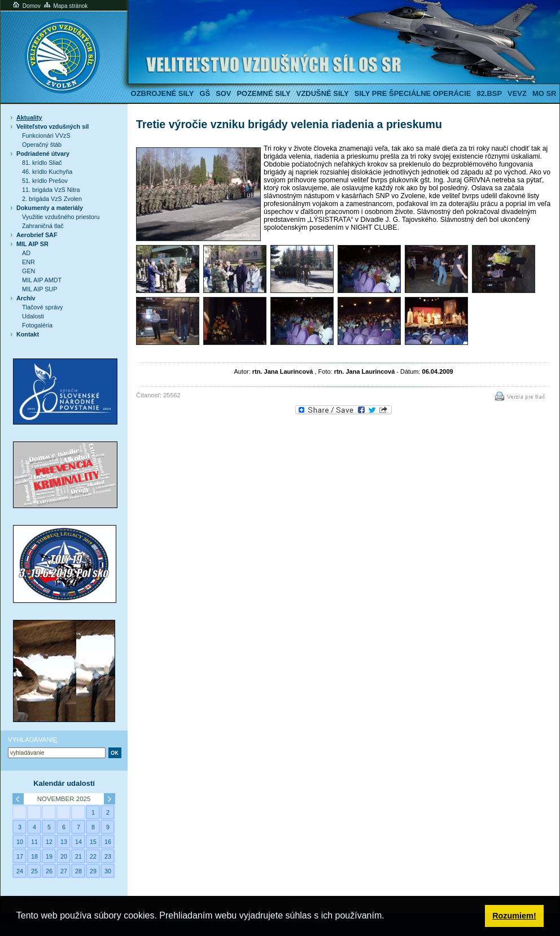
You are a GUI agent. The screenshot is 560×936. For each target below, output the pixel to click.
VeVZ (517, 93)
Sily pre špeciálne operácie (413, 93)
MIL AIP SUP (40, 289)
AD (26, 253)
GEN (29, 271)
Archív (26, 298)
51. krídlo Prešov (45, 181)
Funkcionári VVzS (46, 135)
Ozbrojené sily (163, 93)
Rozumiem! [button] (514, 916)
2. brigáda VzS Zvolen (52, 199)
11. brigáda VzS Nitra (51, 190)
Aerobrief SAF (37, 235)
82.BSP (489, 93)
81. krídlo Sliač (42, 163)
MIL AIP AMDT (42, 280)
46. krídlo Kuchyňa (47, 172)
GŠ (205, 93)
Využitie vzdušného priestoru (61, 217)
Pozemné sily (263, 93)
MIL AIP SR (32, 244)
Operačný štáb (42, 145)
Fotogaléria (37, 325)
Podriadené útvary (43, 154)
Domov (26, 6)
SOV (223, 93)
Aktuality (29, 117)
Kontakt (28, 334)
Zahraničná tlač (43, 226)
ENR (29, 262)
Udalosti (33, 316)
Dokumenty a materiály (50, 208)
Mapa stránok (65, 6)
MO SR (544, 93)
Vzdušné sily (323, 93)
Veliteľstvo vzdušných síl (53, 126)
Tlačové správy (43, 307)
